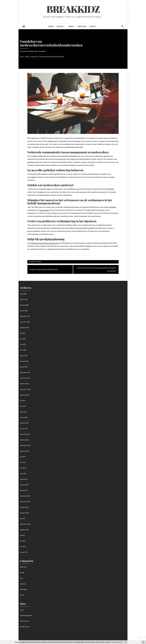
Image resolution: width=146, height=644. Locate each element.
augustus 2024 (25, 395)
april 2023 (23, 474)
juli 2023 (23, 457)
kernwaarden (44, 210)
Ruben (43, 51)
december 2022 (25, 496)
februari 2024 (24, 423)
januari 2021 (24, 552)
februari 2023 (24, 485)
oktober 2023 (24, 440)
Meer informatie (117, 642)
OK (126, 642)
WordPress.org (25, 627)
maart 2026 (24, 299)
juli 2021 (23, 535)
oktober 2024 (24, 384)
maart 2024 (24, 417)
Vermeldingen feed (26, 615)
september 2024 (25, 389)
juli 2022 (23, 518)
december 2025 (25, 316)
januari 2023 (24, 490)
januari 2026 (24, 311)
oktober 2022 (24, 507)
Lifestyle (61, 26)
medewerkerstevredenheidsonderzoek (44, 243)
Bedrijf (71, 26)
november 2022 (25, 502)
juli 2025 (23, 333)
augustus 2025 (25, 328)
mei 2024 (23, 406)
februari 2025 (24, 361)
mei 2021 (23, 547)
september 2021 (25, 524)
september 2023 (25, 445)
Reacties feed (24, 621)
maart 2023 (24, 479)
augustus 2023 (25, 451)
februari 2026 (24, 305)
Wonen (51, 26)
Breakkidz (73, 9)
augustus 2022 (25, 513)
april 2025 (23, 350)
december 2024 (25, 372)
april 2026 (23, 294)
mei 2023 (23, 468)
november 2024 (25, 378)
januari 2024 (24, 429)
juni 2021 (23, 541)
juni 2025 (23, 339)
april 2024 (23, 412)
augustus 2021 (25, 530)
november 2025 (25, 322)
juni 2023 (23, 462)
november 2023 (25, 434)
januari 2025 (24, 367)
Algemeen (23, 567)
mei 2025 (23, 344)
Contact (94, 26)
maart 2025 (24, 356)
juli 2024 (23, 401)
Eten (22, 578)
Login (22, 610)
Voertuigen (82, 26)
